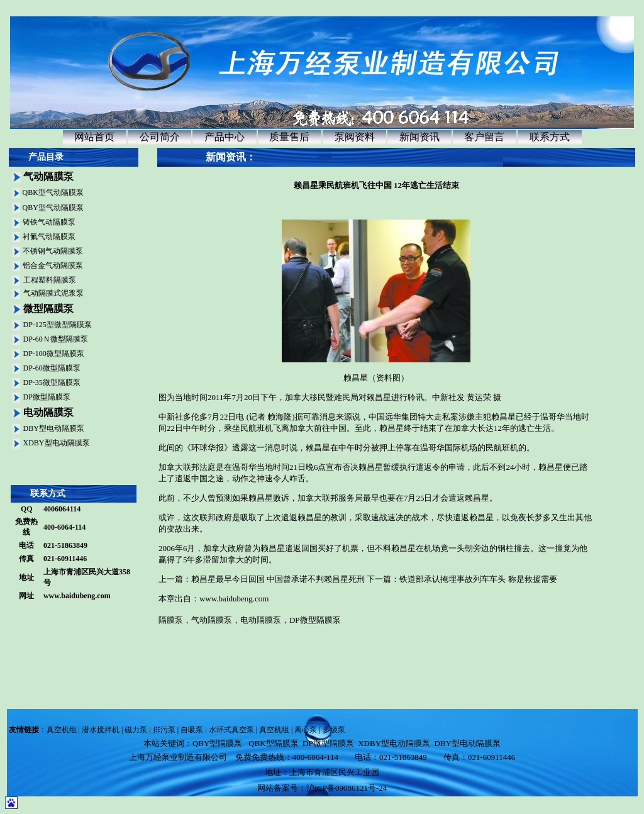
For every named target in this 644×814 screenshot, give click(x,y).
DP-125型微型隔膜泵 (58, 325)
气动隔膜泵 (212, 620)
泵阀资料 (355, 137)
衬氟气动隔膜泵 (49, 237)
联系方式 (550, 137)
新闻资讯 (419, 137)
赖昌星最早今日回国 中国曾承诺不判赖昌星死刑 (278, 579)
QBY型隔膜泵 (217, 743)
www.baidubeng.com (77, 596)
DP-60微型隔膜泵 (52, 368)
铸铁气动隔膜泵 (49, 222)
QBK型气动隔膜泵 (53, 192)
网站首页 (94, 137)
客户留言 (484, 137)
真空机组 (62, 730)
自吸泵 (192, 730)
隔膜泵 (171, 620)
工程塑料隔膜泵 (50, 280)
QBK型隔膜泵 (273, 743)
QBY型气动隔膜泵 (53, 208)
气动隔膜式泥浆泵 (53, 293)
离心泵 (306, 730)
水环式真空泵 (231, 730)
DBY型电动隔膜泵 (54, 428)
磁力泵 (136, 730)
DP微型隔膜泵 (47, 397)
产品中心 (225, 137)
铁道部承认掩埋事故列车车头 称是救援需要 (478, 579)
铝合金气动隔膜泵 (53, 265)
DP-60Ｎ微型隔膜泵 (56, 339)
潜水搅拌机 (101, 730)
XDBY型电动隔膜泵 (57, 443)
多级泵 (334, 730)
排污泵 (164, 730)
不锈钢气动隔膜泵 (53, 251)
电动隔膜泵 (261, 620)
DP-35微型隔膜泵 (52, 382)
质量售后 (289, 137)
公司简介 (160, 137)
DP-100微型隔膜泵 (54, 354)
